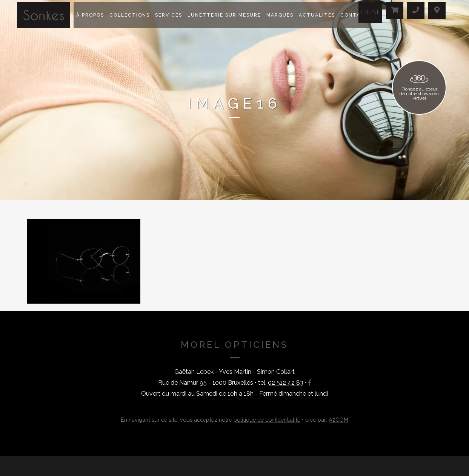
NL (376, 12)
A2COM (338, 420)
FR (364, 12)
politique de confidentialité (267, 420)
